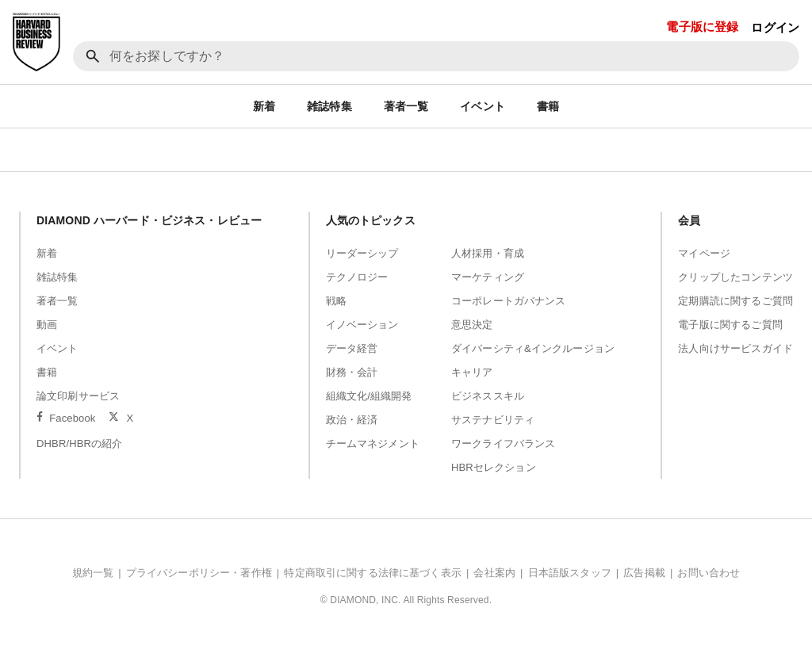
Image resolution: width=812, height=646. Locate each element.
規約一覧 (93, 573)
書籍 (548, 106)
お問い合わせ (709, 573)
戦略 (336, 301)
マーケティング (488, 277)
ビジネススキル (488, 396)
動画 (47, 325)
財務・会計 (352, 372)
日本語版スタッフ (570, 573)
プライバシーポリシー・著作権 (199, 573)
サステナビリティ (493, 420)
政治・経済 (352, 420)
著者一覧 (406, 106)
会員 (689, 220)
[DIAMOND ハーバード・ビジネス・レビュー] (36, 42)
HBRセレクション (494, 467)
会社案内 (494, 573)
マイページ (704, 253)
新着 (264, 106)
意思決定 (472, 325)
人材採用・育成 (488, 253)
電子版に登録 (702, 27)
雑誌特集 (329, 106)
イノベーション (362, 325)
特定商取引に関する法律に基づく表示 (373, 573)
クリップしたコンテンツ (735, 277)
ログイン (775, 27)
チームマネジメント (373, 443)
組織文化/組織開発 (369, 396)
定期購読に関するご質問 (735, 301)
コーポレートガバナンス (509, 301)
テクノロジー (357, 277)
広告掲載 (644, 573)
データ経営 (352, 348)
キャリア (472, 372)
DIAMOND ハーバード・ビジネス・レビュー (149, 220)
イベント (483, 106)
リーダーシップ (362, 253)
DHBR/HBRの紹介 (80, 443)
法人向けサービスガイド (735, 348)
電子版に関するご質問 (730, 325)
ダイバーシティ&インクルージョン (533, 348)
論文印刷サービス (78, 396)
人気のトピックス (371, 220)
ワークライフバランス (504, 443)
